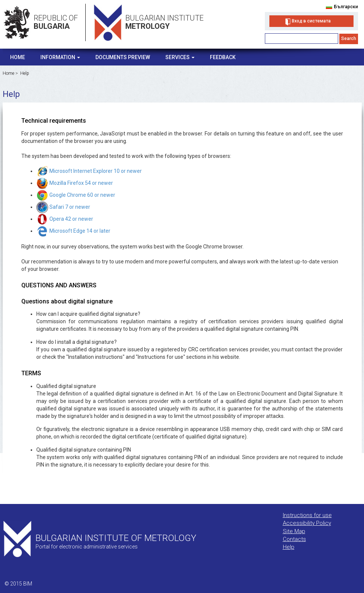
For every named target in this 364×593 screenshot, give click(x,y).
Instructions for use (307, 515)
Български (346, 7)
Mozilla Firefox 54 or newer (75, 183)
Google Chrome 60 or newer (76, 195)
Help (25, 73)
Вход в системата (311, 21)
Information (60, 57)
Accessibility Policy (307, 523)
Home (18, 57)
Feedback (223, 57)
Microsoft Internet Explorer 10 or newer (89, 171)
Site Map (294, 531)
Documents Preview (123, 57)
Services (180, 57)
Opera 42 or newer (65, 219)
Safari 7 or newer (63, 207)
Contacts (294, 539)
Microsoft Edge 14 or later (73, 231)
